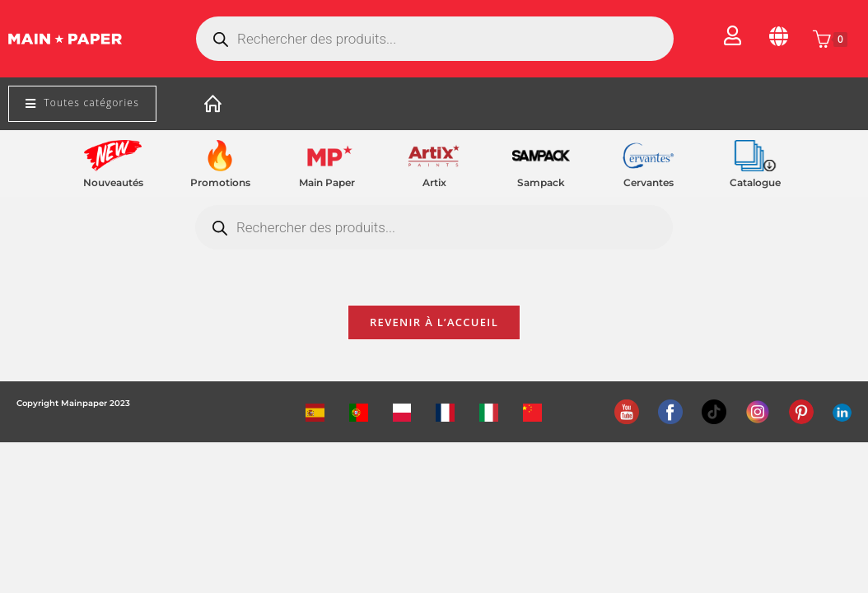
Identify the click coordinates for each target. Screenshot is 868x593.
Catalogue (755, 182)
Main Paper (327, 182)
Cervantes (649, 182)
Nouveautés (113, 182)
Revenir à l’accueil (434, 325)
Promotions (220, 182)
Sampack (541, 182)
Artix (434, 182)
